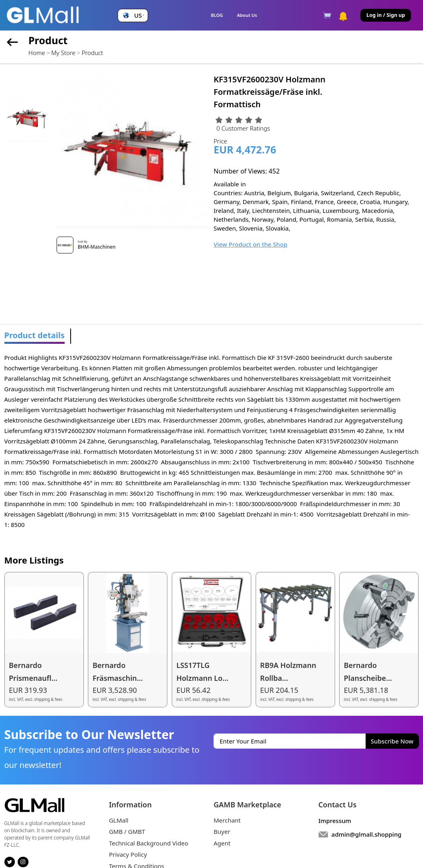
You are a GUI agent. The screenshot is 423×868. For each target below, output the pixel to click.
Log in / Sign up (386, 15)
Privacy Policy (128, 854)
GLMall (119, 820)
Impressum (335, 821)
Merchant (227, 820)
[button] (133, 15)
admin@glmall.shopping (367, 834)
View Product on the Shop (250, 244)
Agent (222, 843)
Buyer (222, 831)
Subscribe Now (392, 741)
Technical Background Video (148, 843)
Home (37, 53)
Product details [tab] (35, 335)
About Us (247, 15)
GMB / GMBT (127, 831)
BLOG (217, 15)
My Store (63, 53)
